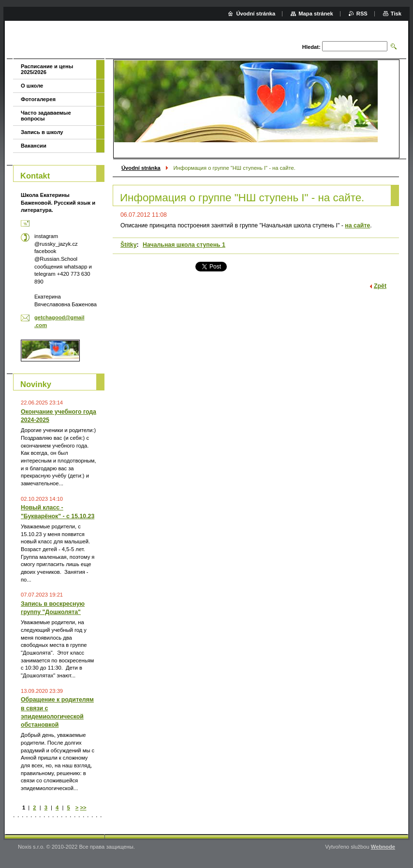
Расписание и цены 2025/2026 (47, 69)
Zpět (380, 286)
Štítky (129, 245)
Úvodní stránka (141, 168)
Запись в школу (42, 132)
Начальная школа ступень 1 (184, 245)
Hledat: (311, 47)
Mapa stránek (316, 14)
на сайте (357, 225)
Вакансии (34, 146)
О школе (32, 86)
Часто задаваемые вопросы (46, 116)
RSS (362, 14)
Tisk (396, 14)
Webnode (383, 847)
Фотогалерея (38, 99)
